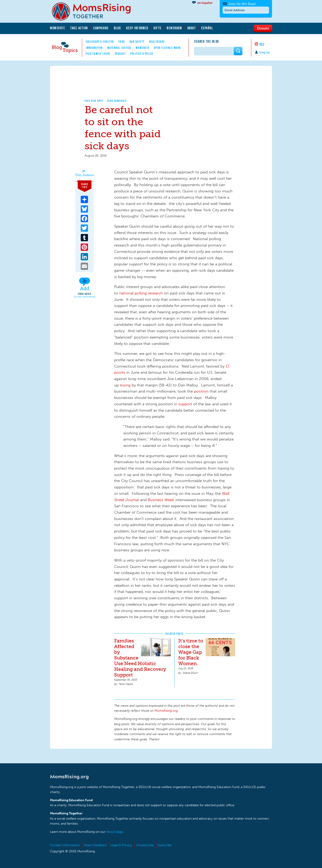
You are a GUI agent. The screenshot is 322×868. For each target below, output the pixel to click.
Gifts (157, 28)
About (192, 28)
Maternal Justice (119, 48)
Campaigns (101, 28)
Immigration (94, 48)
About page (115, 832)
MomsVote (58, 28)
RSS (262, 44)
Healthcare (157, 42)
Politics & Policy (142, 54)
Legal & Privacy (121, 845)
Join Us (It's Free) (242, 4)
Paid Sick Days (94, 101)
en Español (205, 3)
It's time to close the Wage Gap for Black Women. (191, 652)
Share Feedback (95, 845)
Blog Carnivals (117, 101)
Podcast (120, 54)
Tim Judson (85, 175)
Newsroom (174, 28)
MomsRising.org (94, 11)
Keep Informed (137, 28)
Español (207, 28)
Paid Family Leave (98, 54)
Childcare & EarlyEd (100, 42)
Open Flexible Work (167, 48)
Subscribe (165, 845)
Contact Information (65, 845)
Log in (264, 52)
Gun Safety (137, 42)
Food (122, 42)
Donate (263, 28)
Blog (117, 28)
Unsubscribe (145, 845)
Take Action (79, 28)
